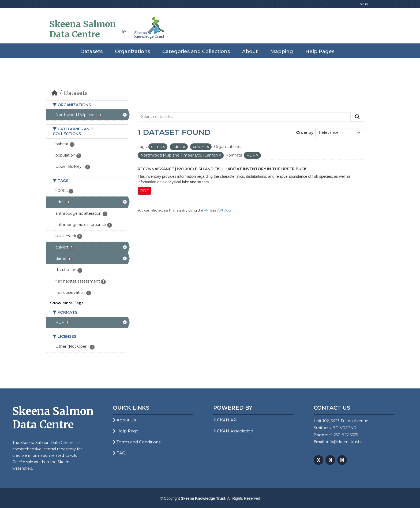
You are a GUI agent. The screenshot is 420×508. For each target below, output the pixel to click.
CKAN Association (233, 431)
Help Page (126, 431)
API (207, 210)
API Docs (224, 210)
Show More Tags (67, 303)
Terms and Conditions (137, 442)
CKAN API (225, 420)
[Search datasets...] (244, 117)
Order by (305, 132)
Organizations (132, 51)
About (250, 51)
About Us (124, 420)
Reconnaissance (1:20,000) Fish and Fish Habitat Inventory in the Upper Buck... (223, 169)
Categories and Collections (196, 51)
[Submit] (357, 117)
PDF (144, 191)
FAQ (119, 453)
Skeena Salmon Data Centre (83, 29)
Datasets (91, 51)
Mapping (282, 51)
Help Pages (320, 51)
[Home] (55, 93)
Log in (363, 4)
